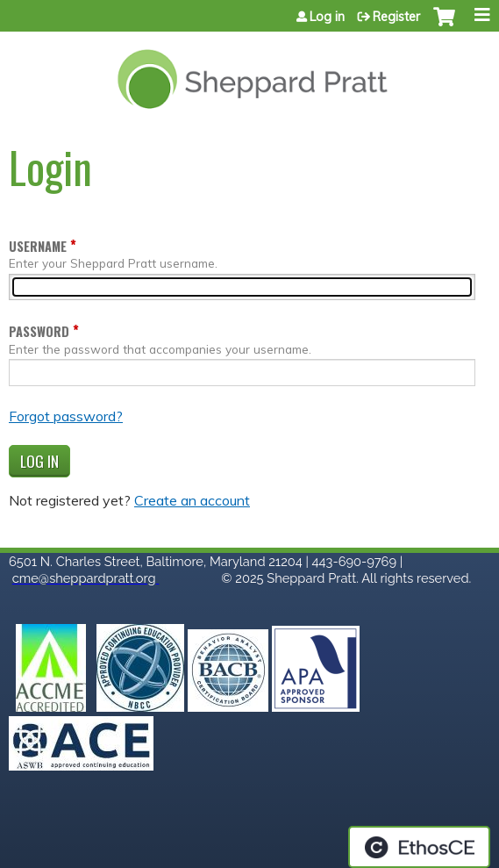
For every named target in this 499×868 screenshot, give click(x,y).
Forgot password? (66, 416)
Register (396, 17)
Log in (327, 17)
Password (39, 331)
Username (38, 246)
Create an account (192, 500)
